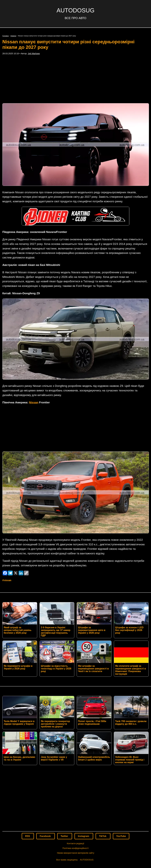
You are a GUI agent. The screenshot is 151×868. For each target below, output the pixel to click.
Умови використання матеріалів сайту (75, 809)
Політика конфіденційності (75, 804)
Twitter (65, 792)
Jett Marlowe (34, 54)
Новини (13, 36)
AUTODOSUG (75, 10)
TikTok (103, 792)
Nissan (34, 402)
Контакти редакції (75, 800)
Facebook (45, 792)
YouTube (121, 792)
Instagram (84, 792)
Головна (6, 36)
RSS (28, 792)
